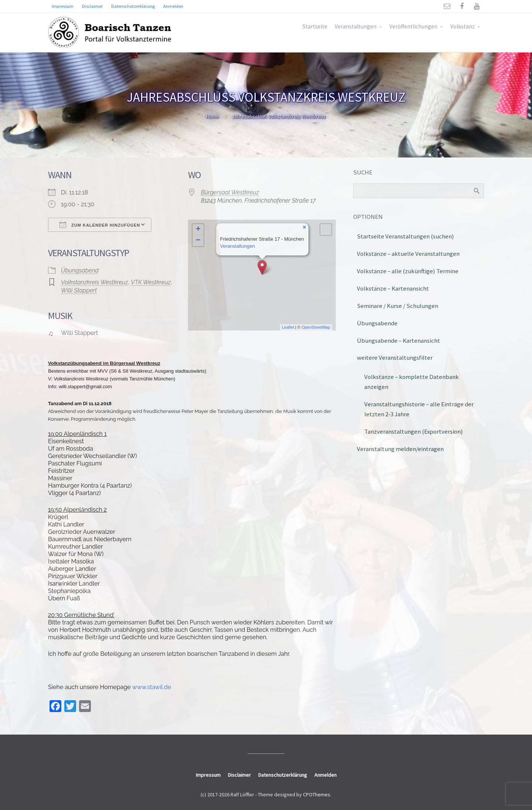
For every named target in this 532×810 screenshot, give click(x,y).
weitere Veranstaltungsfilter (395, 357)
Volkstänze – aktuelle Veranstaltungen (408, 254)
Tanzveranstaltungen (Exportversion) (414, 431)
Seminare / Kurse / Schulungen (398, 306)
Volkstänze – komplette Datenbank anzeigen (412, 382)
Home (213, 116)
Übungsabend (80, 270)
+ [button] (198, 230)
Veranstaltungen (356, 26)
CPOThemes (317, 794)
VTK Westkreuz (151, 282)
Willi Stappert (79, 290)
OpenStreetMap (316, 327)
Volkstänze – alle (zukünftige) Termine (408, 271)
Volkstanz (463, 26)
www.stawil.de (151, 687)
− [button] (198, 241)
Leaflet (288, 327)
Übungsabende (377, 323)
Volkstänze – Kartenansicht (393, 288)
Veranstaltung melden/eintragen (400, 449)
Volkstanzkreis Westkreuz (95, 282)
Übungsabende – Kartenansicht (398, 340)
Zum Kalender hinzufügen (100, 225)
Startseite (315, 26)
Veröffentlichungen (413, 26)
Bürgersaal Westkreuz (230, 192)
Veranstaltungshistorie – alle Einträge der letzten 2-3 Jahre (419, 409)
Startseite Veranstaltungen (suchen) (405, 236)
